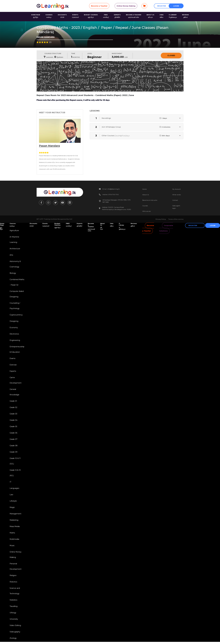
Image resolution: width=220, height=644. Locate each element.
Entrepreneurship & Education (17, 349)
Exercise (13, 365)
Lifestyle (13, 501)
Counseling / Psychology (15, 306)
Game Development (16, 380)
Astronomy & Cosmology (15, 264)
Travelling (14, 606)
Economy (14, 328)
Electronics (14, 334)
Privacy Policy (161, 219)
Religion (13, 575)
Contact (175, 200)
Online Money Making (126, 6)
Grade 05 (13, 426)
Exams (12, 358)
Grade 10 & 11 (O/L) (15, 461)
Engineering (15, 340)
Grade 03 (13, 414)
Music (12, 546)
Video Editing (15, 625)
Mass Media (15, 526)
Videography (15, 632)
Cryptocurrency (16, 315)
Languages (14, 488)
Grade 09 (13, 452)
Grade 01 (13, 401)
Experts (13, 371)
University (14, 619)
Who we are (146, 211)
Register (162, 6)
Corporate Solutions (166, 228)
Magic (12, 507)
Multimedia (14, 539)
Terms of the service (176, 219)
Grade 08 (14, 446)
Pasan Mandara (49, 146)
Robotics (13, 582)
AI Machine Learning (14, 240)
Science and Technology (15, 591)
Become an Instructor (150, 200)
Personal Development (16, 566)
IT (10, 482)
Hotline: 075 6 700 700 (111, 195)
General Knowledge (14, 392)
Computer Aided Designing (17, 294)
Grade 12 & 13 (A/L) (15, 473)
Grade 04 (13, 420)
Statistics (13, 600)
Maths (12, 533)
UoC (71, 219)
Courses (145, 206)
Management (15, 514)
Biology (13, 273)
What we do (177, 195)
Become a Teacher (99, 6)
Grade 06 (13, 433)
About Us (146, 195)
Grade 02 (13, 407)
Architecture (15, 249)
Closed (171, 55)
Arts (11, 255)
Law (11, 495)
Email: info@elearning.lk (111, 189)
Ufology (13, 613)
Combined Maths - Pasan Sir (17, 282)
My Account (177, 189)
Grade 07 (13, 439)
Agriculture (14, 230)
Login (176, 6)
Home (144, 189)
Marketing (14, 520)
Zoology (13, 638)
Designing (14, 321)
